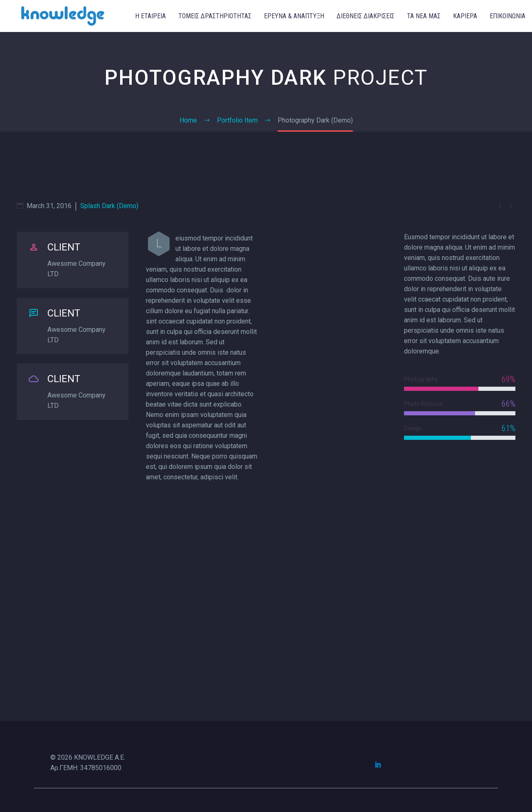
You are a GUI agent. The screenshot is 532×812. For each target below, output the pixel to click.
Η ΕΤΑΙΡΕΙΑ (150, 16)
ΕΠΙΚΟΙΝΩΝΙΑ (507, 16)
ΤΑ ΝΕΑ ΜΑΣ (424, 16)
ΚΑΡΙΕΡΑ (465, 16)
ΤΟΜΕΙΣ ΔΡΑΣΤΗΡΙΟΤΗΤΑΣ (215, 16)
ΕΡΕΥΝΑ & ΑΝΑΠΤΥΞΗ (294, 16)
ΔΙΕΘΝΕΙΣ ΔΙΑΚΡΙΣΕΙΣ (366, 16)
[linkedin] (378, 764)
